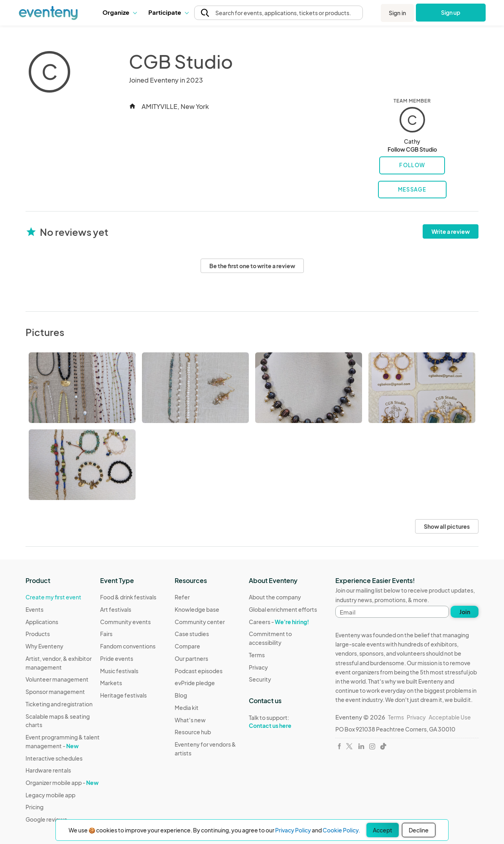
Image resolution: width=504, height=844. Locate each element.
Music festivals (119, 671)
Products (38, 634)
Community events (125, 622)
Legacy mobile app (50, 795)
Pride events (117, 658)
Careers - (279, 622)
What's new (190, 720)
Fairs (106, 634)
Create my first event (53, 597)
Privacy (258, 667)
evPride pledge (195, 683)
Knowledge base (197, 609)
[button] (119, 12)
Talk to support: (286, 722)
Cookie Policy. (341, 830)
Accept (383, 830)
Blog (181, 695)
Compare (187, 646)
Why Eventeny (44, 646)
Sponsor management (55, 692)
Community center (200, 622)
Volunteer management (57, 679)
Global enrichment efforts (283, 609)
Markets (111, 683)
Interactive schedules (54, 758)
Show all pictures (447, 526)
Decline (419, 830)
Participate (168, 12)
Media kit (187, 708)
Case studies (192, 634)
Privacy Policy (293, 830)
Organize (119, 12)
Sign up (451, 12)
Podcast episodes (199, 671)
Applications (42, 622)
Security (260, 679)
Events (34, 609)
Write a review (451, 231)
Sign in (397, 13)
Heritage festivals (123, 695)
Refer (182, 597)
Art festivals (116, 609)
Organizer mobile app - (62, 783)
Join (465, 612)
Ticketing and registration (59, 704)
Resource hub (193, 732)
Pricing (34, 807)
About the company (275, 597)
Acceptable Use (450, 717)
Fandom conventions (128, 646)
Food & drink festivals (128, 597)
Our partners (191, 658)
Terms (257, 655)
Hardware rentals (48, 770)
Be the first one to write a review (252, 266)
